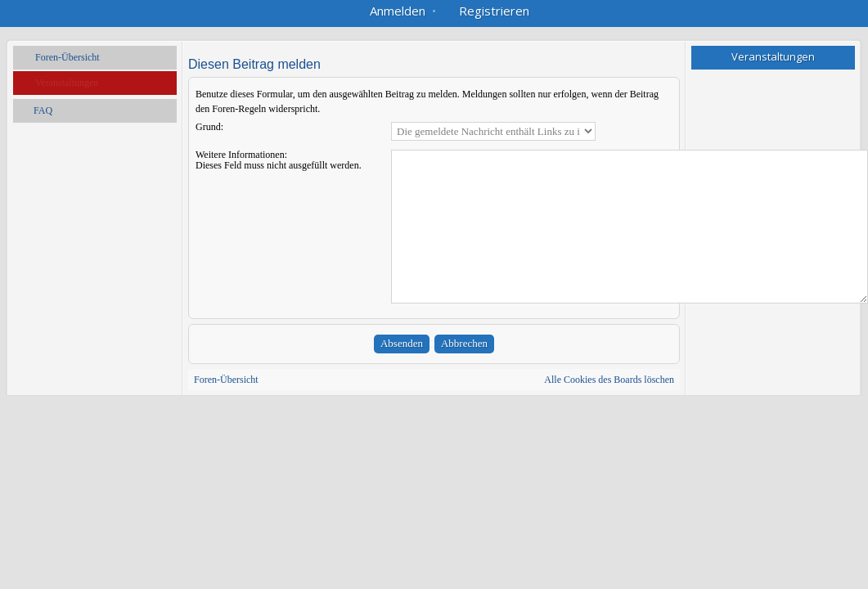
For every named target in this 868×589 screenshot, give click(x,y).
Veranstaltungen (67, 83)
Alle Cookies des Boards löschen (609, 380)
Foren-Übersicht (67, 57)
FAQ (43, 110)
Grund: (209, 127)
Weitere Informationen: (241, 155)
